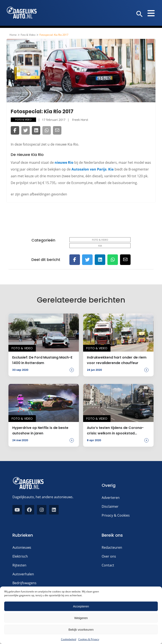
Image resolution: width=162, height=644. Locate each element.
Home (13, 35)
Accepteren (81, 606)
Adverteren (111, 498)
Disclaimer (110, 506)
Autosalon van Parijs (89, 169)
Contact (108, 565)
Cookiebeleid (69, 639)
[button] (140, 14)
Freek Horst (80, 120)
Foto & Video (28, 35)
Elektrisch (20, 556)
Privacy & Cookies (116, 515)
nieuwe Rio (64, 162)
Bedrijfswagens (24, 583)
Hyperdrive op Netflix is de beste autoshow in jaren (40, 430)
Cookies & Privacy (89, 639)
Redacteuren (112, 547)
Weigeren (81, 618)
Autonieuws (22, 547)
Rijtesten (19, 565)
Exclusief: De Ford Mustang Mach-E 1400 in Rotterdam (42, 360)
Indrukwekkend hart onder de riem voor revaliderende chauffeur (117, 360)
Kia (111, 169)
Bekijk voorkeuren (81, 630)
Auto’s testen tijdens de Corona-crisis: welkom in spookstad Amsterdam (115, 431)
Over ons (109, 556)
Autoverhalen (23, 574)
